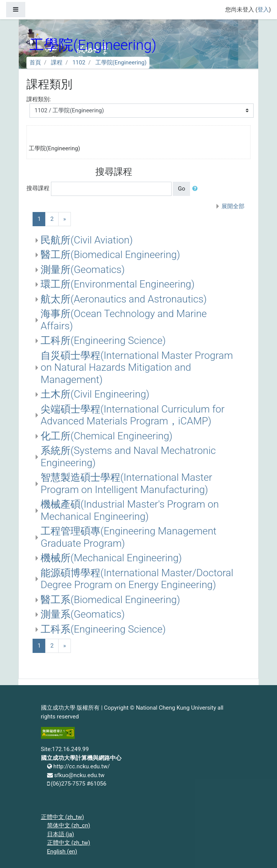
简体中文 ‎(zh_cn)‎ (69, 825)
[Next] (65, 219)
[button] (197, 189)
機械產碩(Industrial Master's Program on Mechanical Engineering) (130, 510)
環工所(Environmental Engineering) (118, 284)
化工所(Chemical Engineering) (107, 436)
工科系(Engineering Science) (103, 629)
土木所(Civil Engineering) (95, 394)
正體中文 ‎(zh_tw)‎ (63, 817)
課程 (57, 62)
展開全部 (233, 206)
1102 (79, 62)
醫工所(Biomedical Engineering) (110, 255)
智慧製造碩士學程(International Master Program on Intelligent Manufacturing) (126, 483)
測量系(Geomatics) (83, 614)
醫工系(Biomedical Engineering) (110, 600)
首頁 (35, 62)
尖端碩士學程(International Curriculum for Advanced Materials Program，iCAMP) (133, 415)
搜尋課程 (38, 188)
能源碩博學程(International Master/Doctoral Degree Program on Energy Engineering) (137, 579)
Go (181, 189)
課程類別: (39, 99)
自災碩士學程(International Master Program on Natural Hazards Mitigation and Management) (137, 367)
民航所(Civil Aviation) (87, 240)
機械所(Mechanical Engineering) (111, 558)
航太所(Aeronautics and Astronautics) (124, 299)
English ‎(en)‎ (62, 852)
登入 (263, 10)
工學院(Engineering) (121, 62)
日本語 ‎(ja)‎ (61, 834)
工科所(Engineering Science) (103, 340)
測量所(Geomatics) (83, 270)
